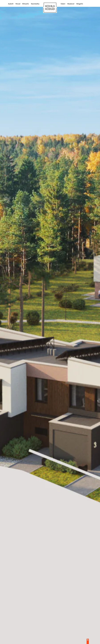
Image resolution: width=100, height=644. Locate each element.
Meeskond (71, 4)
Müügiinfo (80, 4)
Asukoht (11, 4)
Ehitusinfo (26, 4)
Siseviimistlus (35, 4)
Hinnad (18, 4)
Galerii (63, 4)
